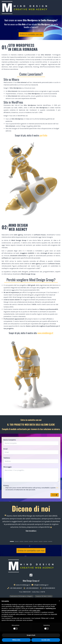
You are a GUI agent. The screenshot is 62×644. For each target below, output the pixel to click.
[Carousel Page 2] (17, 541)
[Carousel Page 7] (41, 541)
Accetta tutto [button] (46, 640)
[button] (59, 601)
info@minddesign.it (40, 585)
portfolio (43, 135)
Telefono (7, 458)
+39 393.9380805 (31, 588)
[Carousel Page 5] (31, 541)
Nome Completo (10, 440)
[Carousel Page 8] (45, 541)
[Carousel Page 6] (36, 541)
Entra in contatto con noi (31, 34)
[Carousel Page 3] (21, 541)
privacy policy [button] (20, 606)
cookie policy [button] (36, 610)
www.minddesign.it (45, 333)
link (57, 488)
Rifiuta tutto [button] (16, 640)
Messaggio (8, 467)
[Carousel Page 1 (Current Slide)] (12, 541)
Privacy (6, 486)
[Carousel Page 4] (26, 541)
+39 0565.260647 (15, 588)
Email (5, 449)
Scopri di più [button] (31, 635)
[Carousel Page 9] (50, 541)
